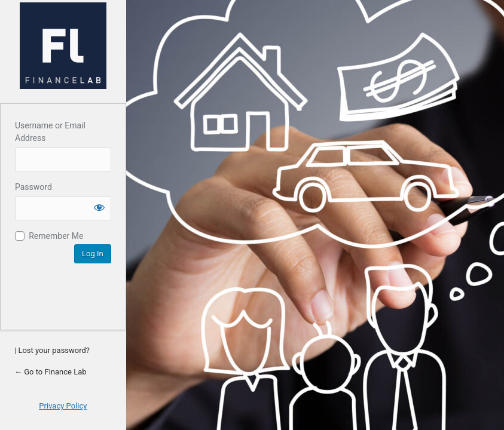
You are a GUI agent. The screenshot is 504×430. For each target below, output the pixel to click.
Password (33, 187)
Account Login (63, 46)
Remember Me (56, 236)
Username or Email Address (50, 132)
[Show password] (99, 207)
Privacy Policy (63, 406)
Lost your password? (54, 350)
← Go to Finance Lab (51, 372)
